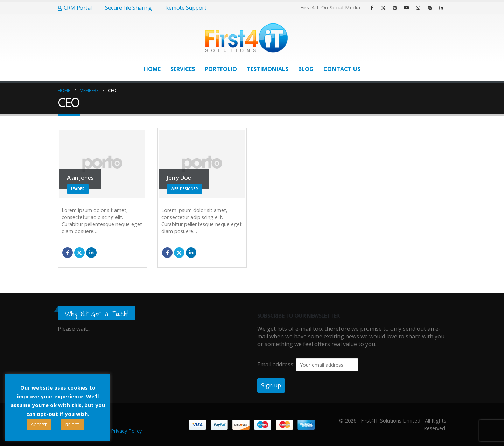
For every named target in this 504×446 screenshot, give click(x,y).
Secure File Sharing (125, 8)
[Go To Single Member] (102, 164)
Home (152, 69)
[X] (383, 8)
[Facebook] (372, 8)
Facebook (68, 253)
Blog (306, 69)
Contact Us (342, 69)
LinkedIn (91, 253)
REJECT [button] (72, 425)
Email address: (276, 364)
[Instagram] (418, 8)
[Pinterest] (395, 8)
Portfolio (221, 69)
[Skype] (429, 8)
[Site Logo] (247, 38)
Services (183, 69)
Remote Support (183, 8)
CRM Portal (75, 8)
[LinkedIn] (441, 8)
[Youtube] (406, 8)
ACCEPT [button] (39, 425)
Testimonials (268, 69)
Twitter (79, 253)
